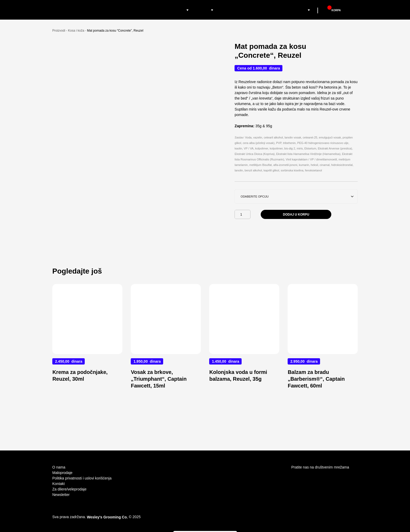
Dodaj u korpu (296, 222)
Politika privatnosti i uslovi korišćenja (82, 478)
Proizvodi (176, 10)
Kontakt (58, 484)
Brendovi (202, 10)
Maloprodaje (232, 10)
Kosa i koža (76, 38)
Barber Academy (264, 10)
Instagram (294, 477)
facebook (305, 477)
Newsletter (61, 495)
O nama (59, 467)
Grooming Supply (299, 10)
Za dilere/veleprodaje (69, 489)
